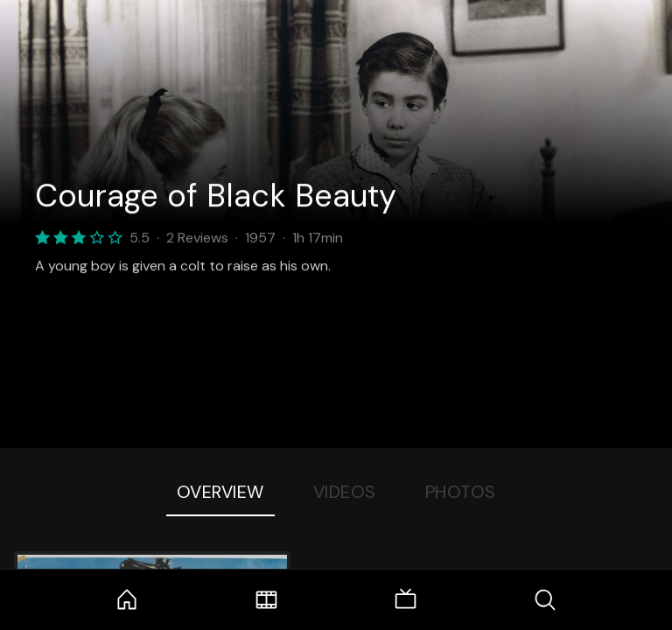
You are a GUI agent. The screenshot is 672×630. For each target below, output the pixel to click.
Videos (345, 492)
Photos (461, 492)
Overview (220, 492)
